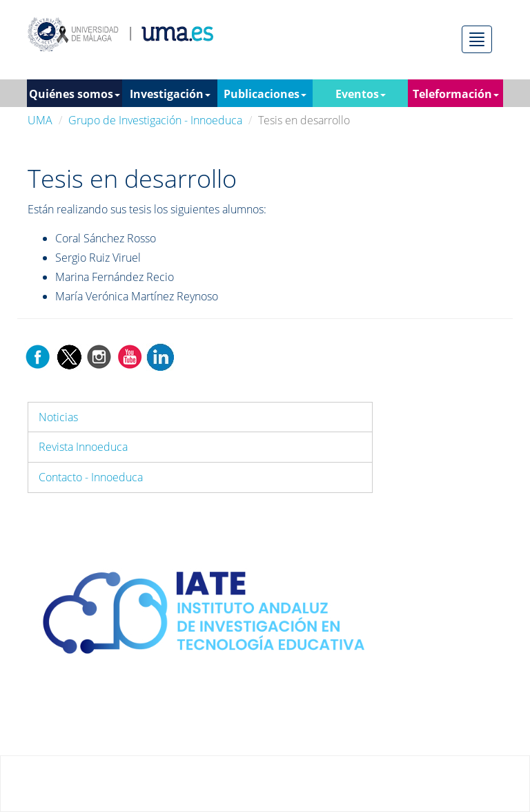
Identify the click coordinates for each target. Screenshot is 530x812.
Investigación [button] (170, 94)
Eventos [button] (361, 94)
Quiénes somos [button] (75, 94)
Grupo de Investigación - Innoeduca (155, 120)
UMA (40, 120)
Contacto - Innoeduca (91, 477)
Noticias (58, 417)
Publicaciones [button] (265, 94)
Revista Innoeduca (83, 447)
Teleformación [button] (456, 94)
